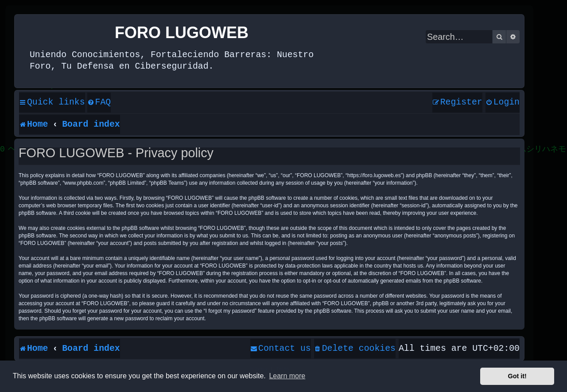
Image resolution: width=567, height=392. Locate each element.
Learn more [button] (287, 376)
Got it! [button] (517, 376)
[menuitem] (99, 103)
